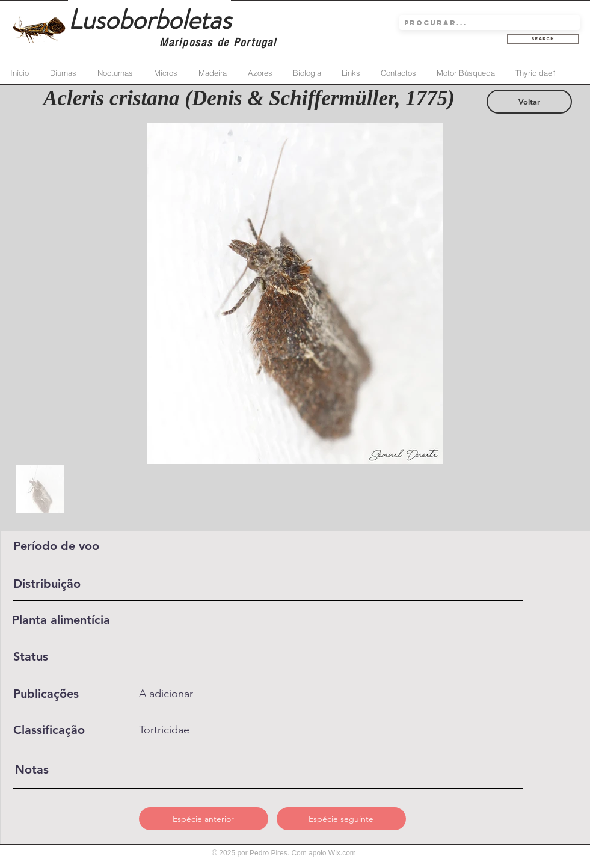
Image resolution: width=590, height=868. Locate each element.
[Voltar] (529, 102)
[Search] (543, 39)
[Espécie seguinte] (341, 819)
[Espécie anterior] (204, 819)
